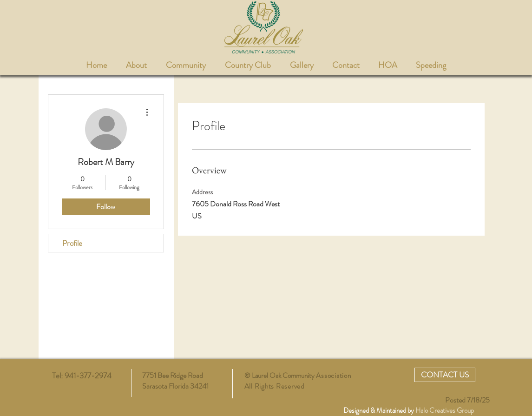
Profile (72, 243)
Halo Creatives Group (445, 410)
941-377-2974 (89, 376)
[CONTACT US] (445, 375)
